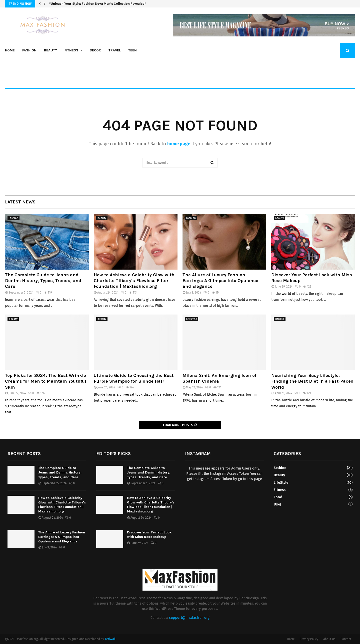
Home (10, 50)
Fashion (29, 50)
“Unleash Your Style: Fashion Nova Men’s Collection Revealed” (98, 4)
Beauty (50, 50)
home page (179, 144)
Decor (95, 50)
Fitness (71, 50)
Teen (132, 50)
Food (278, 497)
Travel (115, 50)
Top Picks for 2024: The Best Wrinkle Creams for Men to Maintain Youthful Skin (46, 381)
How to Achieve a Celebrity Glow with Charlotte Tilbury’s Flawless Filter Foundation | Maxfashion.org (134, 281)
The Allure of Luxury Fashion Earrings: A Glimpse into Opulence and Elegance (220, 281)
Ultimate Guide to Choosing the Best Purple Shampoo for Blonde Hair (134, 378)
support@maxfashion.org (189, 618)
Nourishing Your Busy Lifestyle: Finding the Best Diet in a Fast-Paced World (312, 381)
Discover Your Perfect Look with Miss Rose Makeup (149, 535)
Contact (346, 639)
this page (255, 479)
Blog (277, 504)
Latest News (20, 202)
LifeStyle (192, 319)
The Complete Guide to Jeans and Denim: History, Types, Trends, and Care (43, 281)
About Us (329, 639)
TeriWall (110, 639)
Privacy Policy (309, 639)
